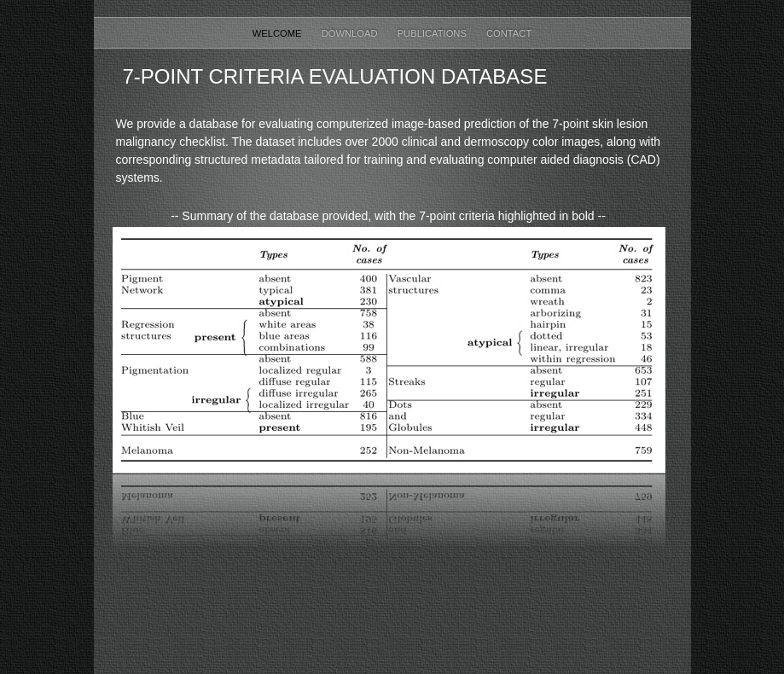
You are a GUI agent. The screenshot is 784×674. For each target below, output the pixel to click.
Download (351, 33)
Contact (509, 33)
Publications (433, 33)
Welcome (279, 33)
